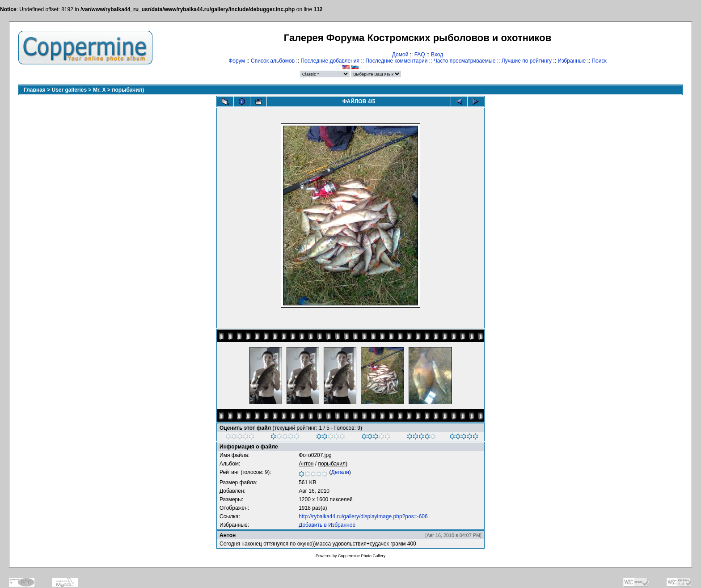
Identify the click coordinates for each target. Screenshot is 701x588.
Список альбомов (273, 61)
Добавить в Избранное (327, 525)
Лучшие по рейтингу (527, 61)
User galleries (70, 90)
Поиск (599, 61)
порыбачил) (128, 90)
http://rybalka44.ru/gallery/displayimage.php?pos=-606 (363, 516)
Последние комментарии (396, 61)
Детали (340, 472)
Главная (35, 90)
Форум (236, 61)
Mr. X (99, 90)
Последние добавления (330, 61)
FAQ (420, 55)
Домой (400, 55)
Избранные (572, 61)
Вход (437, 55)
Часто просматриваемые (465, 61)
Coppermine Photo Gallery (362, 556)
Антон (306, 464)
